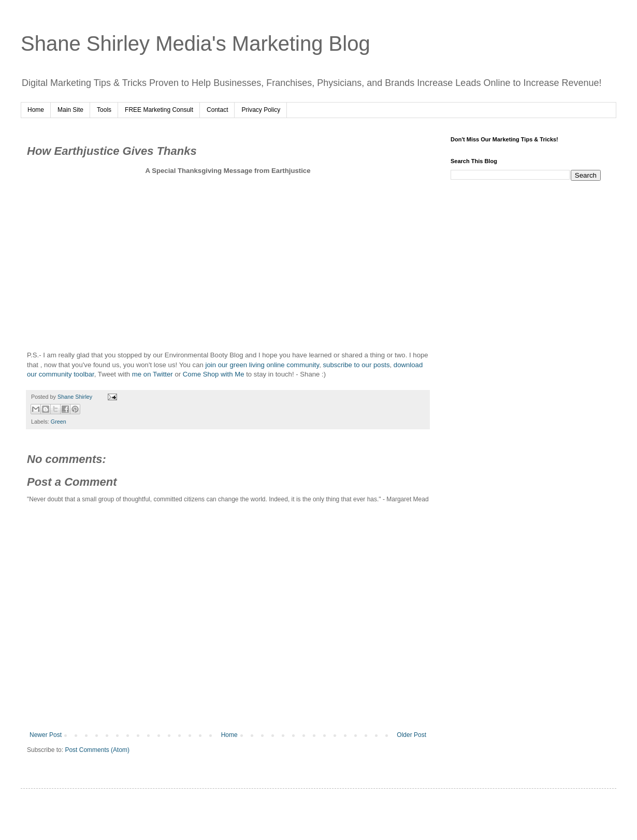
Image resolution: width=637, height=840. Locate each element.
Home (36, 110)
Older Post (411, 735)
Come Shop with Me (214, 374)
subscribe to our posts (356, 365)
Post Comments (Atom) (97, 750)
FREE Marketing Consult (159, 110)
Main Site (70, 110)
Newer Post (46, 735)
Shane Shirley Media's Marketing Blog (196, 44)
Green (59, 422)
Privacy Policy (261, 110)
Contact (217, 110)
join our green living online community (262, 365)
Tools (104, 110)
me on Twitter (153, 374)
